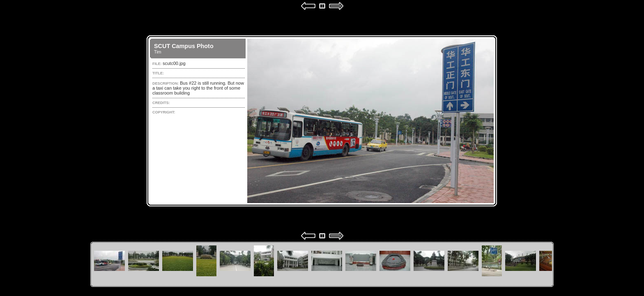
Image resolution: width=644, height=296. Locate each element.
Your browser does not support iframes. (322, 121)
